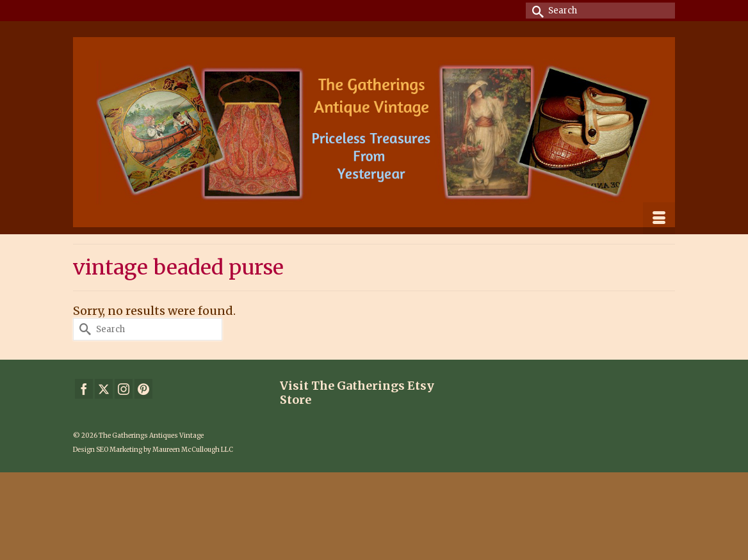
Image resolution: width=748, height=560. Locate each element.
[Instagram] (124, 389)
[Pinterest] (143, 389)
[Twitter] (104, 389)
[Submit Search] (535, 11)
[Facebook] (84, 389)
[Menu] (659, 218)
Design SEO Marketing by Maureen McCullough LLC (153, 450)
